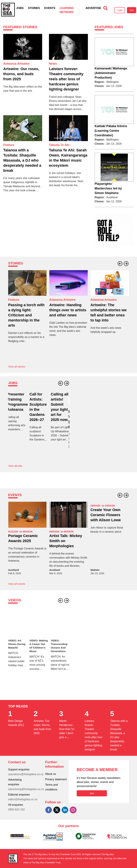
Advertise (93, 8)
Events (50, 8)
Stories (34, 8)
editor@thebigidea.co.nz (23, 799)
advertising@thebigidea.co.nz (26, 789)
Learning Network (67, 10)
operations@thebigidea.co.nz (26, 774)
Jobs (20, 8)
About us (51, 774)
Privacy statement (56, 779)
